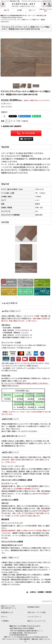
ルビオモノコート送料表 (10, 500)
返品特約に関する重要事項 (11, 126)
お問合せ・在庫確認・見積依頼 (41, 592)
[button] (3, 5)
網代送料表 (5, 519)
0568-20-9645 (18, 633)
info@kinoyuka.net (20, 635)
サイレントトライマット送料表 (12, 542)
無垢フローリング (16, 626)
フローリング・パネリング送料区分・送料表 (17, 480)
